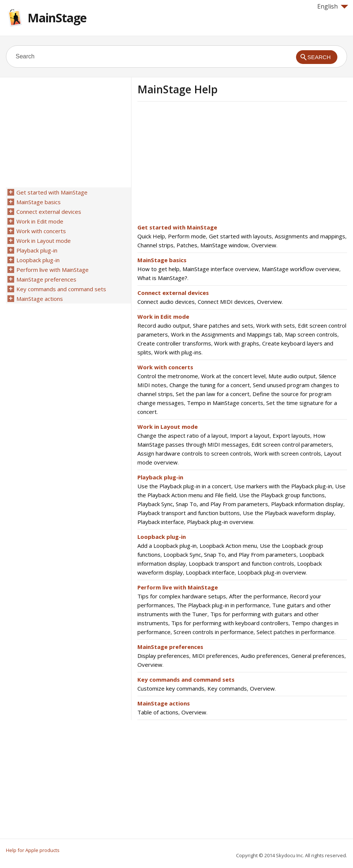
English (333, 6)
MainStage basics (162, 260)
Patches (187, 245)
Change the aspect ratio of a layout (182, 435)
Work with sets (276, 325)
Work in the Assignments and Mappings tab (226, 334)
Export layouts (291, 435)
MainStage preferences (170, 647)
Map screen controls (311, 334)
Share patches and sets (223, 325)
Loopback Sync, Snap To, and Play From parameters (230, 554)
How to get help (158, 269)
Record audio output (164, 325)
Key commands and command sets (186, 679)
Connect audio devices (166, 302)
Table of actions (158, 712)
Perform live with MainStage (178, 587)
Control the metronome (168, 376)
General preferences (318, 656)
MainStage (57, 18)
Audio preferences (265, 656)
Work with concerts (165, 367)
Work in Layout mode (168, 427)
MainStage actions (164, 703)
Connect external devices (173, 293)
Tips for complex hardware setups (182, 596)
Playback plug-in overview (220, 522)
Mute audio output (292, 376)
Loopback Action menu (228, 546)
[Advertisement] (200, 165)
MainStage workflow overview (300, 269)
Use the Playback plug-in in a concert (184, 486)
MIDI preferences (215, 656)
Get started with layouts (240, 236)
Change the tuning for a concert (210, 385)
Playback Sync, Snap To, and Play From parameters (203, 504)
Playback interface (161, 522)
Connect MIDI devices (226, 302)
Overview (264, 245)
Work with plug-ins (178, 352)
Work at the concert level (233, 376)
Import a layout (250, 435)
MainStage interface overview (221, 269)
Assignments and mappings (310, 236)
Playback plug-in (160, 477)
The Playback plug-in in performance (223, 605)
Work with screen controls (287, 453)
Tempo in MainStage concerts (225, 403)
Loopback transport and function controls (241, 563)
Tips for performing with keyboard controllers (230, 623)
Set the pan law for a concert (213, 394)
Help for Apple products (33, 850)
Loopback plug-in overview (272, 572)
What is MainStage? (162, 278)
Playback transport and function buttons (189, 513)
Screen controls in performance (214, 632)
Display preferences (163, 656)
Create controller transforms (174, 343)
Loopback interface (210, 572)
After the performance (258, 596)
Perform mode (187, 236)
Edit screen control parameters (292, 444)
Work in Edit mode (163, 316)
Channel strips (155, 245)
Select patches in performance (295, 632)
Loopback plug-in (162, 537)
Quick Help (151, 236)
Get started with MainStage (177, 227)
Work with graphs (237, 343)
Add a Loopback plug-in (167, 546)
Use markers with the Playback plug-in (283, 486)
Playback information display (307, 504)
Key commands (227, 688)
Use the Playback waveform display (288, 513)
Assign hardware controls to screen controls (194, 453)
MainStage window (224, 245)
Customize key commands (171, 688)
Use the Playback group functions (282, 495)
